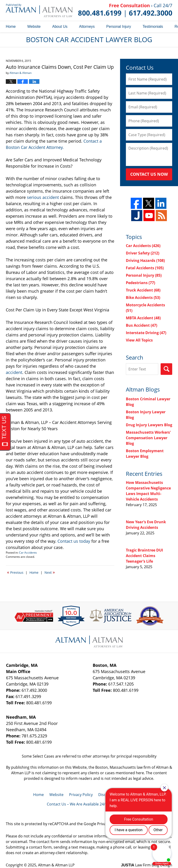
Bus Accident (141, 325)
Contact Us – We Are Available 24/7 (77, 804)
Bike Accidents (143, 298)
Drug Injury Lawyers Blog (149, 425)
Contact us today (74, 541)
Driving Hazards (145, 260)
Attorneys (87, 27)
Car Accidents (28, 553)
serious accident (43, 197)
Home (11, 27)
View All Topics (139, 340)
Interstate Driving (146, 333)
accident (14, 372)
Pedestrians (140, 283)
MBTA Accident (143, 318)
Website (34, 27)
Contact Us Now (149, 174)
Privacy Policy (81, 795)
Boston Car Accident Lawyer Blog (39, 10)
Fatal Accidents (145, 268)
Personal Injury (119, 27)
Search (166, 369)
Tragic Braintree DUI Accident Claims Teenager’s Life (144, 556)
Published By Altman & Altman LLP (125, 10)
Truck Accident (143, 290)
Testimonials (153, 27)
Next (50, 572)
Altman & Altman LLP (56, 865)
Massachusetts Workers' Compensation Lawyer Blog (148, 438)
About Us (60, 27)
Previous (15, 572)
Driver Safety (143, 253)
